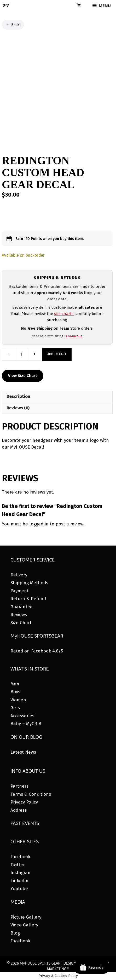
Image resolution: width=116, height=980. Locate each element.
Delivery (19, 575)
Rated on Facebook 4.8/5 (37, 651)
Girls (15, 708)
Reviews (19, 615)
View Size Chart (23, 376)
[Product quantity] (21, 354)
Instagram (21, 873)
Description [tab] (18, 396)
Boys (15, 692)
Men (15, 684)
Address (19, 810)
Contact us (74, 336)
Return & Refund (28, 599)
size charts (64, 314)
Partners (19, 786)
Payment (20, 591)
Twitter (18, 865)
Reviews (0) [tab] (18, 408)
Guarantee (22, 607)
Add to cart (57, 354)
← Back (13, 25)
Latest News (23, 752)
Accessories (22, 716)
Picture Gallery (26, 917)
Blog (15, 933)
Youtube (19, 889)
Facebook (20, 857)
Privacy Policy (24, 802)
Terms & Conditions (31, 794)
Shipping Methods (29, 583)
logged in (39, 524)
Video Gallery (24, 925)
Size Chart (21, 623)
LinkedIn (19, 881)
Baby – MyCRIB (26, 724)
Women (18, 700)
